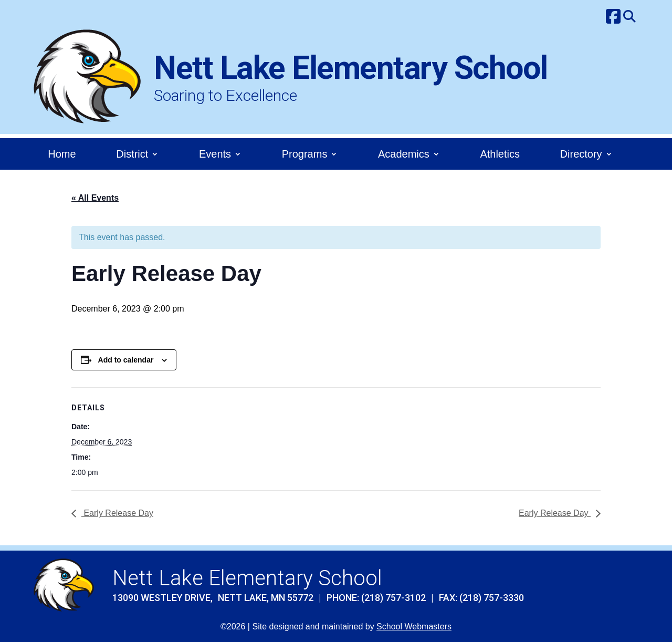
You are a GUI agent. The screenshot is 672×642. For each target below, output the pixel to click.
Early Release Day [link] (117, 513)
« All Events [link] (95, 198)
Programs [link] (305, 155)
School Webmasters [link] (414, 627)
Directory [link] (581, 155)
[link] (613, 17)
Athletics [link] (500, 155)
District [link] (132, 155)
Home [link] (62, 155)
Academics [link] (404, 155)
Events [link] (215, 155)
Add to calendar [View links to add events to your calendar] (126, 360)
